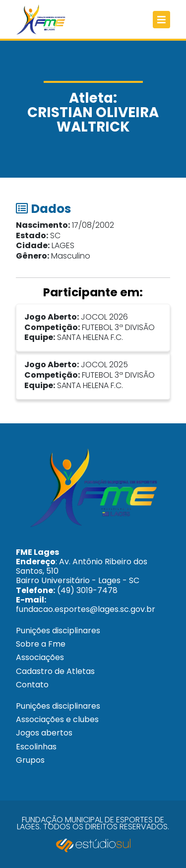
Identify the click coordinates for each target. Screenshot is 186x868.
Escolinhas (36, 747)
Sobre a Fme (41, 644)
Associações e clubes (57, 719)
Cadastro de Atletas (55, 671)
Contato (32, 685)
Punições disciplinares (58, 631)
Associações (40, 657)
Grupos (30, 760)
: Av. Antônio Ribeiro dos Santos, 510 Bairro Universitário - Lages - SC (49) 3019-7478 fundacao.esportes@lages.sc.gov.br (86, 581)
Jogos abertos (44, 733)
